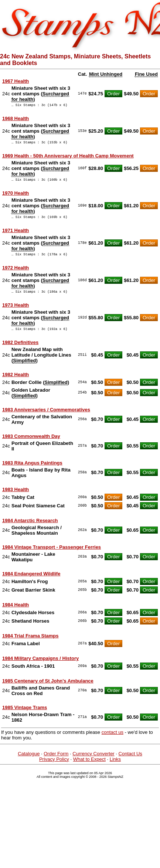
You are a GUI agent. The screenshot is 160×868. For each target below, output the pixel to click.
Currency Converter (93, 761)
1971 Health (16, 235)
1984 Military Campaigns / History (40, 666)
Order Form (56, 761)
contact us (113, 740)
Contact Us (130, 761)
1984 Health (16, 612)
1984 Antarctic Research (30, 528)
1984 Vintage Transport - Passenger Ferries (52, 555)
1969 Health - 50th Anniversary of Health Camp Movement (68, 158)
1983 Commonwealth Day (31, 444)
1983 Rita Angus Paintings (32, 471)
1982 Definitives (20, 350)
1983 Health (16, 497)
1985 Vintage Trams (25, 715)
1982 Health (16, 382)
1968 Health (16, 120)
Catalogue (29, 761)
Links (115, 767)
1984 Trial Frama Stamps (30, 644)
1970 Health (16, 196)
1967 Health (16, 81)
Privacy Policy (54, 767)
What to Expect (89, 767)
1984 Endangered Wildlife (31, 581)
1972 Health (16, 273)
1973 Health (16, 312)
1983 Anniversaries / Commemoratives (46, 417)
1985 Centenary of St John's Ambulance (48, 689)
